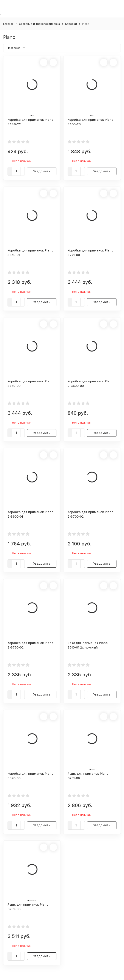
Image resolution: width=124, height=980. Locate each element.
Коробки (71, 24)
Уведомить (42, 171)
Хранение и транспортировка (39, 24)
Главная (8, 24)
